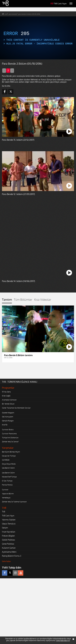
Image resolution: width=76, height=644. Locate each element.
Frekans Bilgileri (8, 536)
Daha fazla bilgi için (63, 640)
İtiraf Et (5, 425)
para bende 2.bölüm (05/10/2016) (29, 14)
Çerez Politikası (8, 544)
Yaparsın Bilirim (8, 494)
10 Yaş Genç (6, 392)
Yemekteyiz (6, 498)
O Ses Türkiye (7, 481)
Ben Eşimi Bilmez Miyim (11, 452)
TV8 (4, 512)
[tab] (7, 301)
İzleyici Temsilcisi (9, 524)
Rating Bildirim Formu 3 (12, 556)
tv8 (6, 14)
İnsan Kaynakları (9, 532)
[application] (38, 38)
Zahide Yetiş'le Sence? (10, 442)
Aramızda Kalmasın (9, 400)
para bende (12, 14)
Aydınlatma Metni (9, 552)
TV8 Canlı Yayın (59, 4)
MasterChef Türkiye (9, 477)
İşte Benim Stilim (8, 468)
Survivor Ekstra (8, 430)
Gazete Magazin (8, 413)
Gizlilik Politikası (8, 540)
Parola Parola (7, 485)
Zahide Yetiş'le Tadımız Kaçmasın (14, 502)
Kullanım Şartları (9, 548)
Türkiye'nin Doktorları (10, 438)
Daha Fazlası (6, 561)
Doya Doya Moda (9, 464)
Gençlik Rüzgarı (8, 421)
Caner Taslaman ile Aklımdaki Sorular (16, 408)
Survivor (5, 490)
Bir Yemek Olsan (8, 404)
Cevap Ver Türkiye (9, 456)
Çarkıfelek (6, 460)
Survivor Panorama (9, 434)
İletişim (5, 528)
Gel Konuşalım (8, 417)
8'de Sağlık (6, 396)
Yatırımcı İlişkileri (9, 520)
